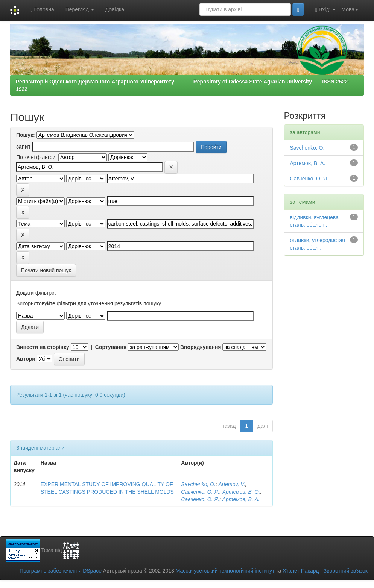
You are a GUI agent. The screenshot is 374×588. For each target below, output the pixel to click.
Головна (42, 10)
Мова (350, 9)
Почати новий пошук (46, 270)
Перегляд (80, 9)
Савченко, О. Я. (200, 492)
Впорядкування (201, 347)
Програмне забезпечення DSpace (61, 571)
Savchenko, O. (198, 484)
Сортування (111, 347)
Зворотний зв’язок (346, 571)
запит (23, 147)
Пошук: (26, 135)
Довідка (115, 9)
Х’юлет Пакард (301, 571)
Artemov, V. (232, 484)
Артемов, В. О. (241, 492)
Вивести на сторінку (43, 347)
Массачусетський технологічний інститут (225, 571)
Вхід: (325, 10)
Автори (26, 359)
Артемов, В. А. (241, 499)
